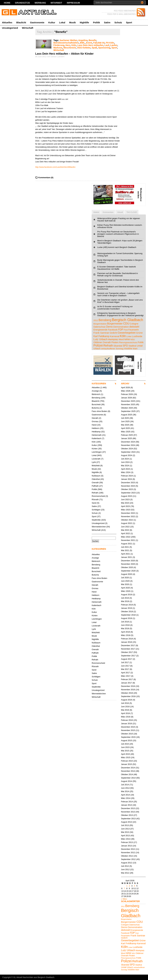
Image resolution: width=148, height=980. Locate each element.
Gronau (95, 421)
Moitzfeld (96, 466)
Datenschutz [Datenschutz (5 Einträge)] (100, 327)
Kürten (95, 449)
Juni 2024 (125, 462)
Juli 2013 (125, 825)
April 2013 (125, 836)
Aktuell (120, 212)
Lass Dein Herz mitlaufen (90, 45)
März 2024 (126, 472)
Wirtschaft (28, 28)
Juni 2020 (125, 581)
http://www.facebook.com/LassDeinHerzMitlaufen (55, 167)
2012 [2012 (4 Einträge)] (96, 320)
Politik (96, 22)
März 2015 (126, 757)
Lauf (107, 45)
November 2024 (128, 445)
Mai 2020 (125, 584)
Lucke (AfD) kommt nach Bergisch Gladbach (117, 247)
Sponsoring (104, 48)
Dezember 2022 (128, 513)
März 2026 (126, 391)
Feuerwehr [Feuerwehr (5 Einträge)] (134, 330)
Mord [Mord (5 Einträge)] (121, 339)
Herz (68, 45)
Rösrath (95, 499)
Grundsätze (22, 3)
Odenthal (96, 479)
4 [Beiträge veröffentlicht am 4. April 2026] (134, 886)
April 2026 (125, 387)
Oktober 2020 (127, 567)
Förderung (59, 45)
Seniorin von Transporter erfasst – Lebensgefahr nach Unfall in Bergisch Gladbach (118, 294)
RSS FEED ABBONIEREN (125, 11)
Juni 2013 (125, 829)
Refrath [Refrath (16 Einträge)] (108, 346)
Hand (94, 425)
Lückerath (96, 459)
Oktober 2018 (127, 611)
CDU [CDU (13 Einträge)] (126, 324)
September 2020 (128, 571)
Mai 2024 (125, 466)
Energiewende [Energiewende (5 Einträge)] (100, 330)
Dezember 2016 (128, 686)
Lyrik (94, 462)
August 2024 (127, 455)
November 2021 (128, 540)
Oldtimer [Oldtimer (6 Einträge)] (98, 342)
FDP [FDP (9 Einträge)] (121, 330)
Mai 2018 (125, 628)
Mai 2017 (125, 669)
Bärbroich (96, 394)
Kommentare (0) (46, 178)
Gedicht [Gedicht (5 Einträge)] (113, 333)
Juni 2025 (125, 421)
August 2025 (127, 415)
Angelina (83, 40)
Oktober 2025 (127, 408)
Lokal (62, 22)
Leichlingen (97, 452)
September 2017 (128, 656)
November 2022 (128, 516)
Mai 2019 (125, 601)
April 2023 (125, 506)
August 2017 (127, 659)
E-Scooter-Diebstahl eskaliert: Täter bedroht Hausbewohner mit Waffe (116, 268)
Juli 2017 (125, 662)
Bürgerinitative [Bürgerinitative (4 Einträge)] (100, 324)
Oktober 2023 (127, 489)
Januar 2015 (126, 764)
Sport (129, 22)
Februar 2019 (127, 605)
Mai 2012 (125, 873)
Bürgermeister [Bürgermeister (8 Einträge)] (115, 324)
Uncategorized (10, 28)
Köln (74, 45)
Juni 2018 (125, 625)
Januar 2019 (126, 608)
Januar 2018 (126, 642)
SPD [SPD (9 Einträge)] (125, 346)
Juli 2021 (125, 547)
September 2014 (128, 778)
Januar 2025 (126, 438)
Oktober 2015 (127, 734)
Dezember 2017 (128, 645)
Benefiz (92, 40)
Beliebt (96, 212)
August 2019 (127, 595)
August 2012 (127, 863)
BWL (82, 43)
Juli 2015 (125, 744)
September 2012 (128, 859)
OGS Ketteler (84, 48)
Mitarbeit (56, 3)
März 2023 (126, 510)
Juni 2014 (125, 788)
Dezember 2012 (128, 849)
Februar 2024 (127, 476)
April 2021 (125, 554)
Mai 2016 (125, 710)
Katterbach (97, 438)
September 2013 (128, 819)
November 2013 (128, 812)
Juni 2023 (125, 499)
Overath (95, 483)
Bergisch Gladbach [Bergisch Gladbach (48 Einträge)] (128, 320)
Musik (73, 22)
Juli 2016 (125, 703)
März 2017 (126, 676)
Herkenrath (97, 435)
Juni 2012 (125, 869)
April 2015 (125, 754)
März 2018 (126, 635)
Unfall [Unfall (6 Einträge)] (140, 346)
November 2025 (128, 404)
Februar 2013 (127, 842)
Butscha (95, 408)
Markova (58, 48)
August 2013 (127, 822)
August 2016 (127, 700)
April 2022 (125, 533)
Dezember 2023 (128, 483)
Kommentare (108, 212)
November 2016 (128, 690)
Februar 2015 (127, 761)
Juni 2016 (125, 707)
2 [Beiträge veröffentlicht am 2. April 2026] (129, 886)
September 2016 (128, 696)
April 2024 (125, 469)
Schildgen (96, 510)
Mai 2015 (125, 751)
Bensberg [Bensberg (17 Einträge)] (105, 320)
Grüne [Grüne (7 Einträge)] (139, 333)
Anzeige (95, 391)
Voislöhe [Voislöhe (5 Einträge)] (128, 349)
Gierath (95, 418)
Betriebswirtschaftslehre (66, 43)
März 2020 (126, 591)
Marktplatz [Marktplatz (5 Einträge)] (113, 339)
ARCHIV (125, 384)
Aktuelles (7, 22)
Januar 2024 (126, 479)
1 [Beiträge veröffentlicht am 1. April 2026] (127, 886)
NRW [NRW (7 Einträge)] (127, 339)
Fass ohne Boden (99, 411)
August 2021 (127, 544)
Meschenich (70, 48)
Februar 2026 (127, 394)
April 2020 (125, 588)
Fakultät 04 (99, 43)
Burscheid (96, 404)
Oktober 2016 (127, 693)
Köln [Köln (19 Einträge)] (123, 336)
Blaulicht (21, 22)
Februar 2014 (127, 802)
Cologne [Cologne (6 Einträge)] (134, 324)
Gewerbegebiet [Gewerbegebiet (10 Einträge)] (126, 333)
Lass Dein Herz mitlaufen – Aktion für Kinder (64, 54)
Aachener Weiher (68, 40)
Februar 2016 (127, 720)
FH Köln (110, 43)
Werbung (40, 3)
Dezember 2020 (128, 561)
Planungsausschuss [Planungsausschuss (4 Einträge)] (128, 342)
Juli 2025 (125, 418)
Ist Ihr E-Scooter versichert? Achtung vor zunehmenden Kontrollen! (115, 308)
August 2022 (127, 523)
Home (7, 3)
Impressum (73, 3)
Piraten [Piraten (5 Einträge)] (115, 342)
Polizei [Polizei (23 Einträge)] (98, 345)
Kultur (52, 22)
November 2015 (128, 730)
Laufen (114, 45)
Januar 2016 (126, 724)
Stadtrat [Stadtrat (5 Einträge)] (132, 346)
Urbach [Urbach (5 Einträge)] (97, 349)
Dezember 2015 (128, 727)
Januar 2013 (126, 846)
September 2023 (128, 493)
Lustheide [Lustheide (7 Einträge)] (137, 336)
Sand (94, 503)
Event (89, 43)
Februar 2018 (127, 639)
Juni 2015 (125, 747)
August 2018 (127, 618)
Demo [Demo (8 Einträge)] (109, 327)
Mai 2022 (125, 530)
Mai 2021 (125, 550)
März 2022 (126, 537)
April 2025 (125, 428)
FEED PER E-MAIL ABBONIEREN (121, 14)
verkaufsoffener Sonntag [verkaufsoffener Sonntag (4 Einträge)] (112, 349)
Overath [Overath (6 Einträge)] (107, 342)
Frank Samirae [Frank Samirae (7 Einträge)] (101, 333)
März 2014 (126, 798)
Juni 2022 (125, 527)
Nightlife (84, 22)
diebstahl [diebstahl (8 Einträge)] (134, 327)
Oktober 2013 (127, 815)
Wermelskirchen (99, 527)
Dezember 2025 (128, 401)
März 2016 (126, 717)
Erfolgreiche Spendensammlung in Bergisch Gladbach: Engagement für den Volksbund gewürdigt (120, 314)
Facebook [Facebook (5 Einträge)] (113, 330)
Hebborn (96, 428)
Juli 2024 (125, 459)
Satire (107, 22)
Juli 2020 (125, 578)
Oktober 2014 (127, 774)
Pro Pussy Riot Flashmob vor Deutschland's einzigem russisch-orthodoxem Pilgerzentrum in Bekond (118, 234)
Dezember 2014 (128, 768)
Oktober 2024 (127, 449)
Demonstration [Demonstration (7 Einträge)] (121, 327)
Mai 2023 (125, 503)
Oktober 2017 (127, 652)
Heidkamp (96, 432)
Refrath (95, 493)
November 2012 (128, 852)
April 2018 (125, 632)
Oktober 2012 (127, 856)
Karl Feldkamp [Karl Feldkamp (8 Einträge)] (101, 336)
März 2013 (126, 839)
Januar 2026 (126, 398)
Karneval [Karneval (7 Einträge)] (115, 336)
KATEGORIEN (99, 384)
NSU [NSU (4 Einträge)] (133, 339)
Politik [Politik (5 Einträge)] (141, 342)
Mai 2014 (125, 791)
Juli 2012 (125, 866)
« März (124, 899)
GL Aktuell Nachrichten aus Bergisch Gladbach (34, 977)
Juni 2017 (125, 666)
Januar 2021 (126, 557)
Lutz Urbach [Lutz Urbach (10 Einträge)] (101, 339)
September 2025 (128, 411)
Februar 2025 (127, 435)
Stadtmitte (96, 520)
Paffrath (95, 486)
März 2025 (126, 432)
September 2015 (128, 737)
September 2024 (128, 452)
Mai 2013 (125, 832)
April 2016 (125, 713)
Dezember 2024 (128, 442)
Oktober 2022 (127, 520)
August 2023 (127, 496)
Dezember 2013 (128, 808)
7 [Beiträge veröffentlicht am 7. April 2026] (124, 888)
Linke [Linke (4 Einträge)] (129, 336)
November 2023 (128, 486)
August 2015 (127, 740)
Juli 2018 (125, 622)
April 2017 (125, 673)
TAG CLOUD (132, 212)
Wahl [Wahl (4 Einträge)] (135, 349)
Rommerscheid (98, 496)
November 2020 (128, 564)
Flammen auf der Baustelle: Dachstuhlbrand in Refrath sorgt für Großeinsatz (118, 274)
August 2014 (127, 781)
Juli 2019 (125, 598)
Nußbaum (96, 476)
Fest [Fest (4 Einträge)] (126, 330)
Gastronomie (37, 22)
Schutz (118, 22)
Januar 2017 (126, 683)
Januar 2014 (126, 805)
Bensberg (96, 398)
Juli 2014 (125, 785)
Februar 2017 (127, 679)
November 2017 (128, 649)
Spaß (94, 48)
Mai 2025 (125, 425)
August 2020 (127, 574)
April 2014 (125, 795)
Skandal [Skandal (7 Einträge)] (118, 346)
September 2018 (128, 615)
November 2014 (128, 771)
